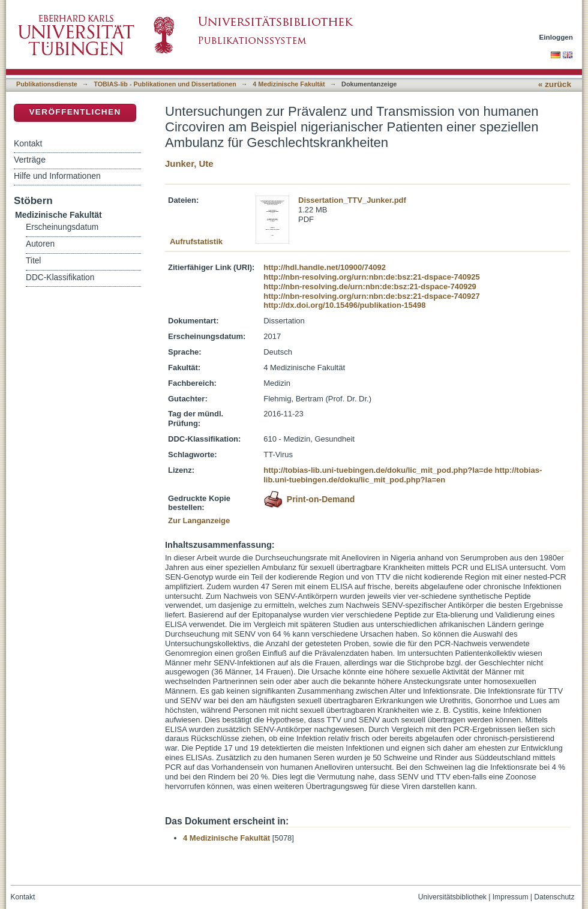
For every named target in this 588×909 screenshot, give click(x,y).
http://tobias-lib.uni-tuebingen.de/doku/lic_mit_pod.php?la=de (378, 470)
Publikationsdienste (47, 84)
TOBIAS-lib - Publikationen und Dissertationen (165, 84)
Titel (33, 261)
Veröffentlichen (75, 112)
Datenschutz (554, 897)
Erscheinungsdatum (62, 227)
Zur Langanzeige (199, 520)
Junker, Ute (189, 163)
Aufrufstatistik (196, 241)
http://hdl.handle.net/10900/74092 (325, 267)
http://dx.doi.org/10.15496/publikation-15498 (344, 305)
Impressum (511, 897)
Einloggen (556, 37)
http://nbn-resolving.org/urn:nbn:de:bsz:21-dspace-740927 (371, 296)
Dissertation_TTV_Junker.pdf (352, 200)
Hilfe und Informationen (57, 176)
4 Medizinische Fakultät (289, 84)
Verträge (30, 160)
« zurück (555, 84)
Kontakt (28, 143)
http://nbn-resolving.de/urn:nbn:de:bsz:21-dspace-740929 (370, 286)
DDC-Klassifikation (60, 277)
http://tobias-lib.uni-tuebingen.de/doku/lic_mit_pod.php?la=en (403, 475)
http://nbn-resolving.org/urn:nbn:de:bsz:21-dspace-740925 (371, 277)
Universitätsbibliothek (452, 897)
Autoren (40, 244)
